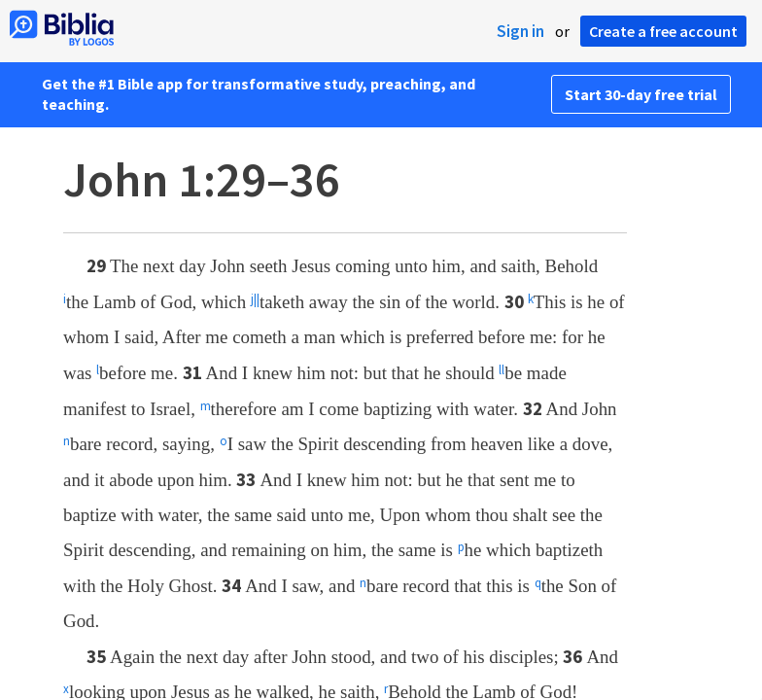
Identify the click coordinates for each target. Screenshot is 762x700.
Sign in (520, 31)
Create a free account (663, 31)
